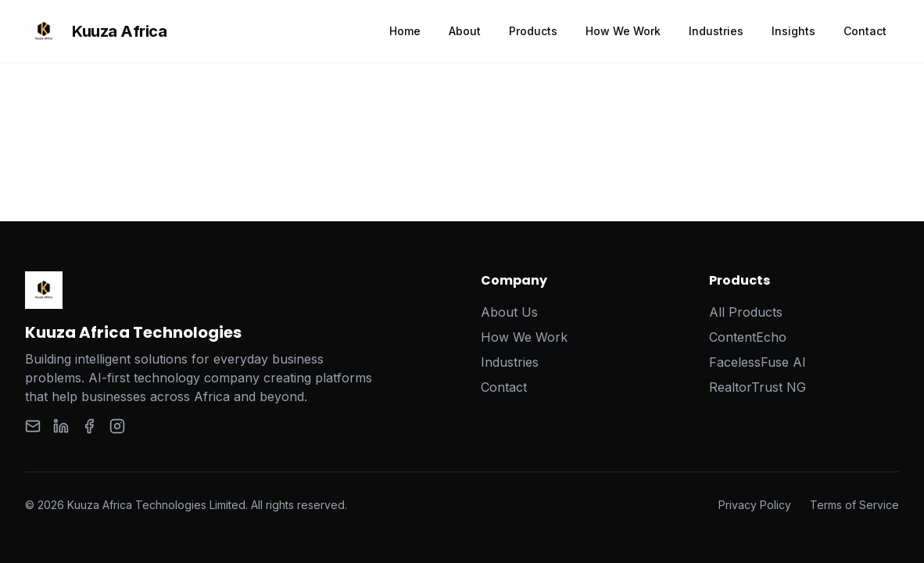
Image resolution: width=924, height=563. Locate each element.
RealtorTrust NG (757, 387)
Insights (793, 31)
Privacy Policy (755, 505)
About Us (509, 312)
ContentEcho (748, 337)
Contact (865, 31)
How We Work (623, 31)
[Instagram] (117, 426)
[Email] (33, 426)
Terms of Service (854, 505)
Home (405, 31)
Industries (716, 31)
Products (533, 31)
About (465, 31)
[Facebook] (89, 426)
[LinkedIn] (61, 426)
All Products (746, 312)
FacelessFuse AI (757, 362)
